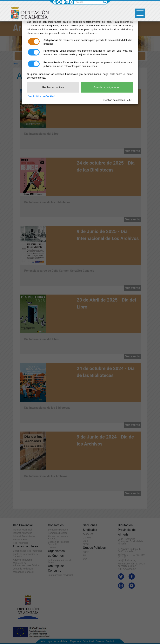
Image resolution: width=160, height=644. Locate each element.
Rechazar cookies (53, 87)
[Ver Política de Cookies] (42, 96)
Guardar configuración (107, 87)
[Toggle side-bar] (140, 13)
